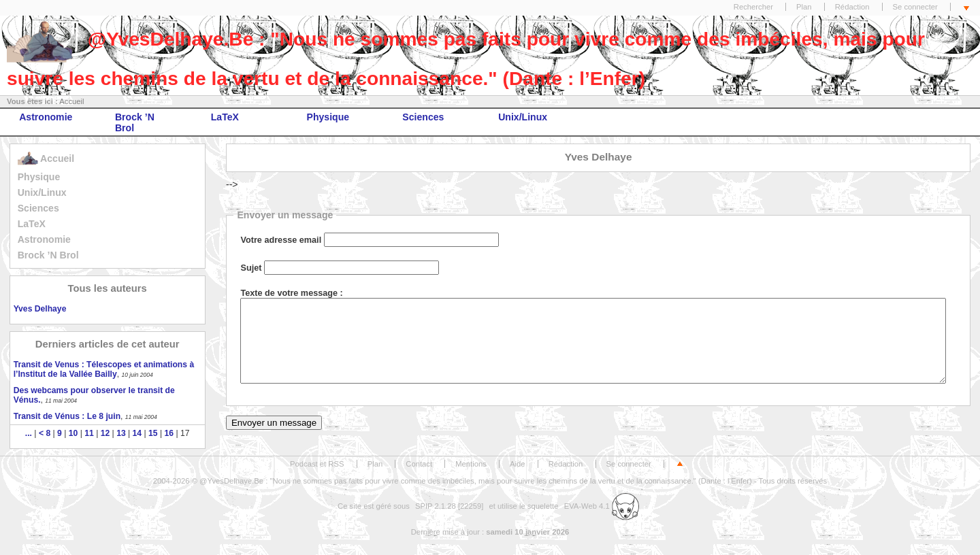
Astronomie (46, 117)
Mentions (471, 464)
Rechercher (753, 7)
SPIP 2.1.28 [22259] (450, 506)
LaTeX (225, 117)
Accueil (71, 101)
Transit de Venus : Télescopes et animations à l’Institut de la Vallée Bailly (104, 369)
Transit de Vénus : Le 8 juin (67, 416)
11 (89, 433)
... (29, 433)
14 (137, 433)
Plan (804, 7)
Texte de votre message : (291, 293)
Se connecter (915, 7)
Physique (328, 117)
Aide (518, 464)
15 (153, 433)
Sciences (423, 117)
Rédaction (852, 7)
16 (169, 433)
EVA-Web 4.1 (602, 506)
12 (105, 433)
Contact (419, 464)
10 (73, 433)
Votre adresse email (281, 240)
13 (121, 433)
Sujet (251, 268)
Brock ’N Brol (135, 122)
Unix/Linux (523, 117)
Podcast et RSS (317, 464)
